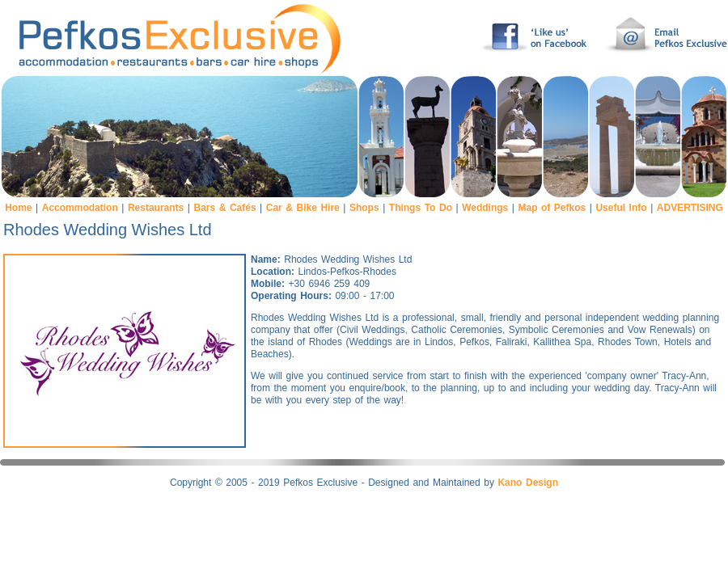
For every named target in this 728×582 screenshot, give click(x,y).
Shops (364, 208)
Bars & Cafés (224, 208)
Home (18, 208)
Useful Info (621, 208)
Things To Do (421, 208)
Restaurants (156, 208)
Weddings (485, 208)
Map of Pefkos (552, 208)
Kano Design (528, 483)
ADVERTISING (690, 208)
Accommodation (80, 208)
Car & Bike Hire (303, 208)
